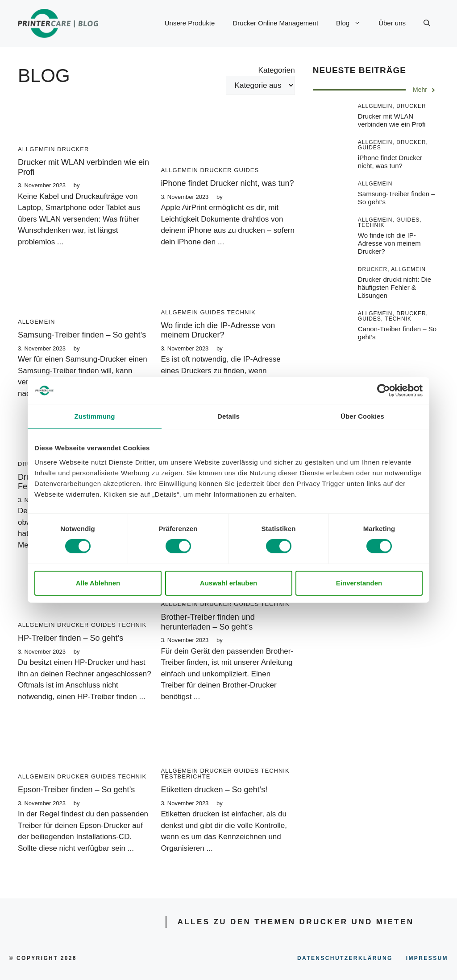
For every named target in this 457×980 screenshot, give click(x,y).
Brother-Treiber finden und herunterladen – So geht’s (208, 622)
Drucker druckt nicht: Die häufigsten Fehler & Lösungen (395, 287)
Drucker (73, 149)
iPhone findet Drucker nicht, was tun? (227, 183)
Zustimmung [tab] (95, 416)
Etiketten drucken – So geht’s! (214, 790)
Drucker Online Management (275, 23)
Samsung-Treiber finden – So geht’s (82, 335)
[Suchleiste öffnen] (427, 23)
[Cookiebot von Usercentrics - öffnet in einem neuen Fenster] (384, 391)
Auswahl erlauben (228, 583)
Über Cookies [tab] (362, 416)
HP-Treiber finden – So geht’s (71, 638)
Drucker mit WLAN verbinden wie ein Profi (392, 120)
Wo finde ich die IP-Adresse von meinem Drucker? (218, 330)
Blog (353, 23)
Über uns (392, 23)
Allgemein (36, 149)
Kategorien (277, 70)
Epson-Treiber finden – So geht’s (76, 790)
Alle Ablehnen (98, 583)
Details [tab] (228, 416)
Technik (241, 312)
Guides (246, 170)
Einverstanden (359, 583)
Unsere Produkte (190, 23)
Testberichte (185, 776)
